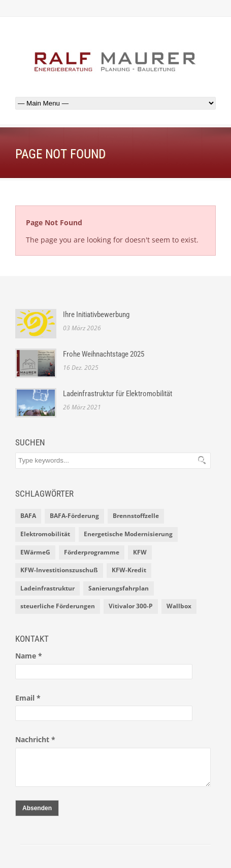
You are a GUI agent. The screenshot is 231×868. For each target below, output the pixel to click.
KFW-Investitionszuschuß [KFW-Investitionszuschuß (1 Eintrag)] (59, 570)
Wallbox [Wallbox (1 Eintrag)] (179, 606)
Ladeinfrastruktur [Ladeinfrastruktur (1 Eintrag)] (47, 588)
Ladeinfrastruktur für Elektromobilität (118, 394)
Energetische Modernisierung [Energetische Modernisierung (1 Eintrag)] (128, 534)
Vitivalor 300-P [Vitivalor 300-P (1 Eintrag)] (131, 606)
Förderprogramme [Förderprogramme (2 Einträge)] (92, 552)
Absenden (37, 808)
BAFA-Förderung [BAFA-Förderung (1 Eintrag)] (74, 516)
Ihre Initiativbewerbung (96, 315)
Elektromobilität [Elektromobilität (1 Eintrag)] (45, 534)
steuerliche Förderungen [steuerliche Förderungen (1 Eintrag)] (58, 606)
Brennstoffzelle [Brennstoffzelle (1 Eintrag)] (136, 516)
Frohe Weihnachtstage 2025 (104, 354)
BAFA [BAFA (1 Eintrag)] (28, 516)
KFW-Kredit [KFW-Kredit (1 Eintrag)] (129, 570)
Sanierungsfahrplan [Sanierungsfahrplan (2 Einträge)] (119, 588)
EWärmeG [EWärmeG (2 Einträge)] (35, 552)
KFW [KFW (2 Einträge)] (140, 552)
